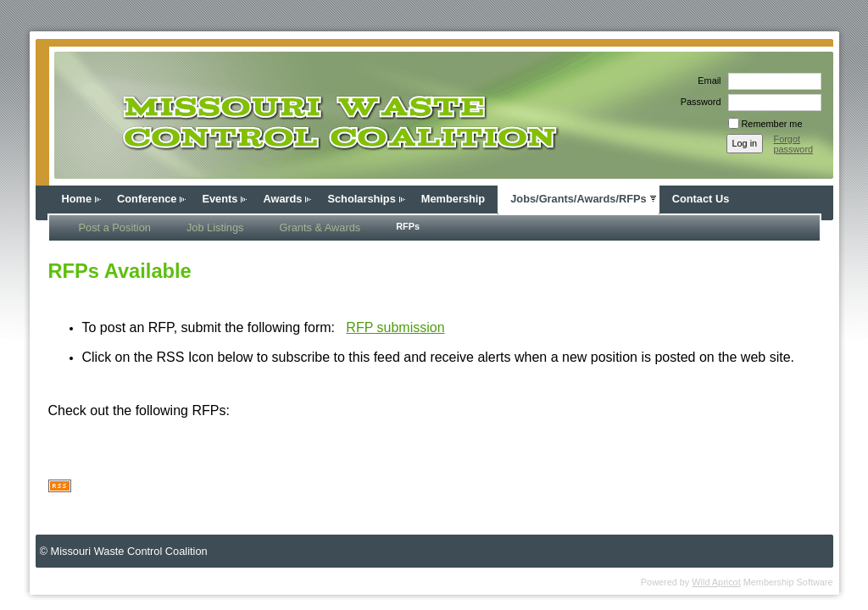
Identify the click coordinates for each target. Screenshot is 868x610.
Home (77, 199)
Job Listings (215, 227)
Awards (282, 199)
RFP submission (395, 327)
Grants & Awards (320, 227)
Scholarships (361, 199)
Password (698, 102)
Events (220, 199)
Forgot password (794, 144)
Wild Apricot (716, 582)
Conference (147, 199)
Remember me (772, 124)
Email (706, 80)
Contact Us (701, 199)
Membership (453, 199)
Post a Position (115, 227)
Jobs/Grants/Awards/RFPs (579, 199)
